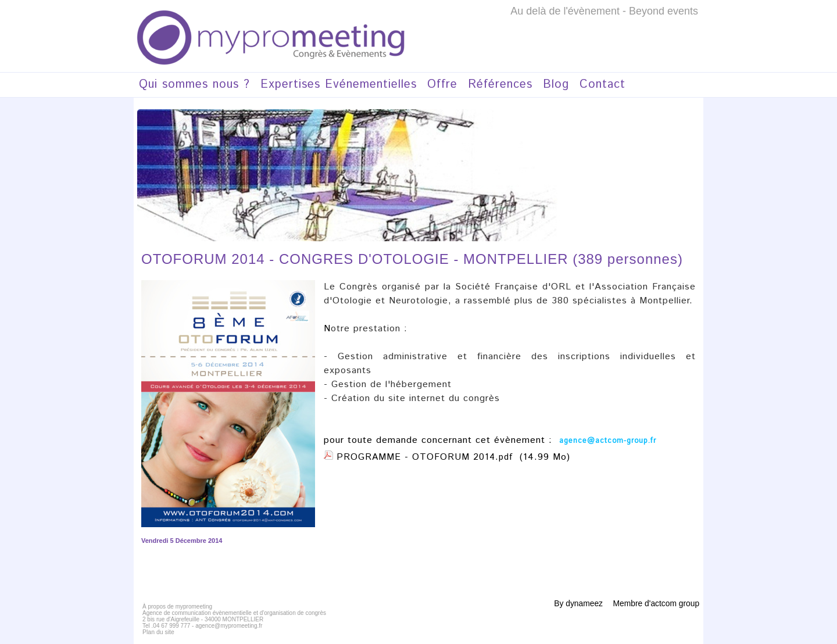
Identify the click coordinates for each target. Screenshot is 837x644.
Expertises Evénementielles (339, 85)
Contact (602, 85)
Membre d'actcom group (655, 603)
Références (500, 85)
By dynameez (578, 603)
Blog (556, 85)
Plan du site (158, 632)
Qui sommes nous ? (194, 85)
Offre (442, 85)
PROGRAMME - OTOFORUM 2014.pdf (426, 457)
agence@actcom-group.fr (606, 441)
